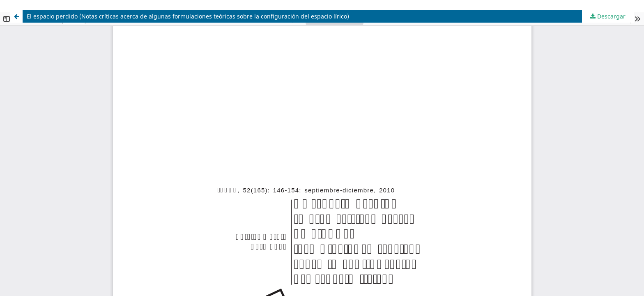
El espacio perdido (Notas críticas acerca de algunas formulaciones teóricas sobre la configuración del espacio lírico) (188, 16)
